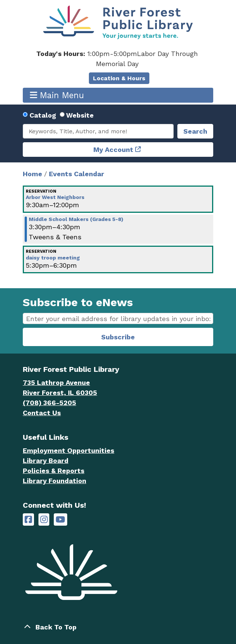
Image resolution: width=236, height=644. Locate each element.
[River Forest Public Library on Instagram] (44, 519)
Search (195, 131)
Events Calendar (77, 174)
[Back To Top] (118, 627)
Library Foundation (55, 481)
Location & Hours (119, 78)
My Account (113, 150)
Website (80, 115)
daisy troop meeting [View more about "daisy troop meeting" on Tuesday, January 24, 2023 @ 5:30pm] (53, 258)
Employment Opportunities (69, 450)
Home (32, 174)
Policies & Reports (54, 471)
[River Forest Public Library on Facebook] (28, 519)
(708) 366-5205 (49, 403)
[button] (117, 59)
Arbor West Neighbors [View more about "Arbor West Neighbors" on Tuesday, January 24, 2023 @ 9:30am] (55, 197)
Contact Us (42, 413)
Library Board (46, 461)
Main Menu (57, 95)
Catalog (43, 115)
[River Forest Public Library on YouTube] (60, 519)
